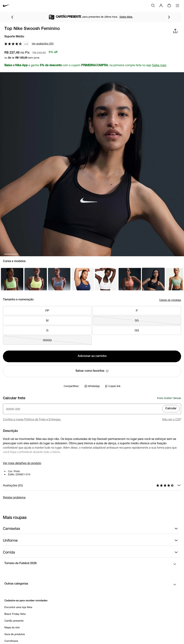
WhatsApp (92, 386)
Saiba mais (159, 65)
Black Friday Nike (15, 614)
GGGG (47, 340)
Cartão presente (14, 621)
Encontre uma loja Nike (18, 607)
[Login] (161, 5)
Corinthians (11, 641)
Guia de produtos (15, 634)
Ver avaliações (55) (43, 44)
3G (137, 320)
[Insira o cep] (92, 409)
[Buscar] (153, 5)
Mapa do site (12, 627)
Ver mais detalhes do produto (22, 463)
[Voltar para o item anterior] (12, 17)
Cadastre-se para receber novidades (26, 600)
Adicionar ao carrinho (92, 356)
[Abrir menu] (177, 5)
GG (137, 330)
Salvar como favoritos (92, 371)
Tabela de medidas (170, 300)
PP (47, 311)
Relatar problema (14, 497)
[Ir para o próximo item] (169, 17)
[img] (169, 5)
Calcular (171, 409)
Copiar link (113, 386)
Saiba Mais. (126, 17)
